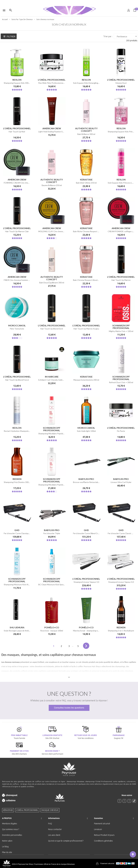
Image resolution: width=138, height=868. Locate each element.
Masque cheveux (50, 810)
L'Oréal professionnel (27, 810)
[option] (69, 1)
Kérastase (8, 810)
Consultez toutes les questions (69, 708)
